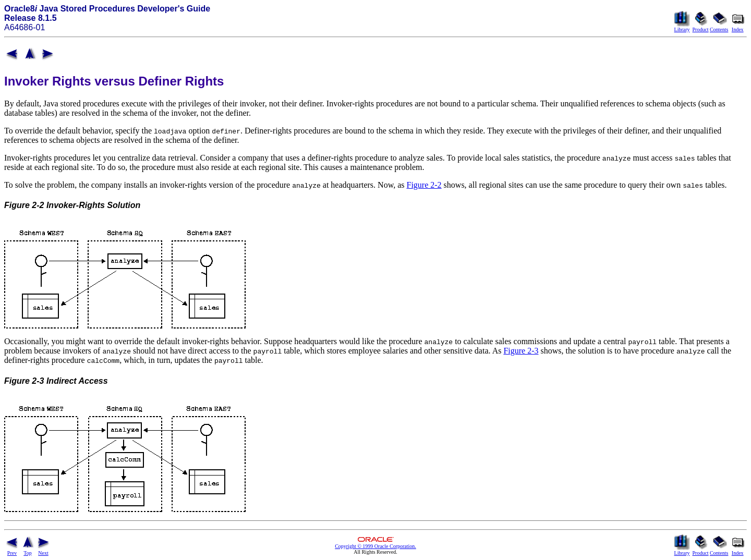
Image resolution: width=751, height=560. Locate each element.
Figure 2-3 (521, 351)
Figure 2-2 (424, 185)
